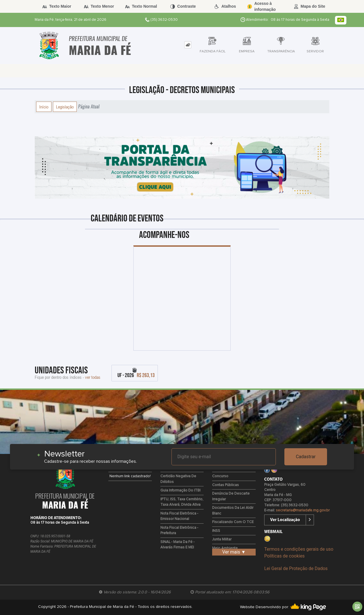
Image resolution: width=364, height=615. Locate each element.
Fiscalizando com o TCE (233, 522)
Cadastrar (306, 457)
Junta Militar (222, 539)
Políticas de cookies (284, 556)
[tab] (188, 45)
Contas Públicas (226, 485)
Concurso (220, 476)
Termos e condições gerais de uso (299, 549)
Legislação (65, 107)
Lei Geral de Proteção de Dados (296, 568)
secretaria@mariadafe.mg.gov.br (303, 510)
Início (44, 107)
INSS (216, 531)
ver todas (93, 377)
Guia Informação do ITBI (180, 490)
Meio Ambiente (225, 548)
